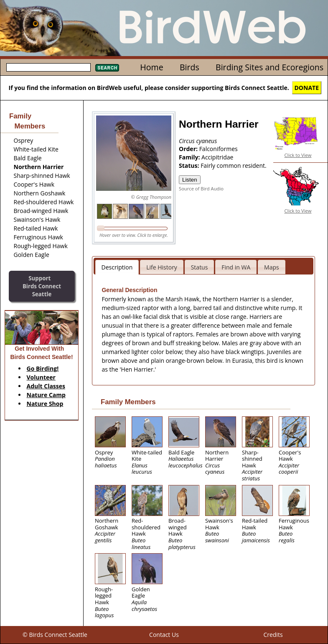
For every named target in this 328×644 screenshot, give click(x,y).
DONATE (307, 88)
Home (151, 67)
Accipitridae (217, 157)
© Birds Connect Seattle (55, 635)
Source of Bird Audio (201, 189)
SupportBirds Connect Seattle (42, 286)
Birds (189, 67)
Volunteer (41, 377)
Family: (190, 157)
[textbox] (48, 67)
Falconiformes (219, 149)
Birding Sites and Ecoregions (270, 67)
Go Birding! (43, 368)
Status (200, 267)
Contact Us (164, 635)
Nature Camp (46, 395)
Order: (189, 149)
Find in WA (236, 267)
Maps (272, 267)
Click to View (298, 155)
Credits (273, 635)
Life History (162, 267)
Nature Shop (45, 404)
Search (107, 68)
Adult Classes (46, 386)
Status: (190, 165)
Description (117, 267)
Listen (190, 180)
